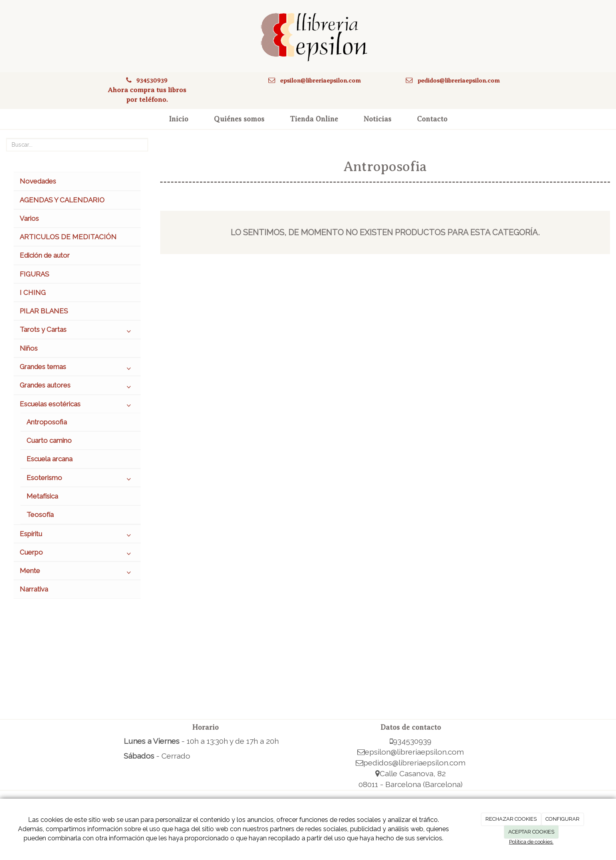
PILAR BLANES (44, 311)
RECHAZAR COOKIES (511, 819)
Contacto (432, 119)
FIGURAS (34, 274)
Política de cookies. (531, 842)
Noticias (377, 119)
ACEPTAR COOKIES (531, 832)
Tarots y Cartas (77, 331)
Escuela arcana (49, 459)
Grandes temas (77, 369)
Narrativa (34, 589)
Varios (29, 218)
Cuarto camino (49, 440)
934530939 (152, 80)
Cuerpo (77, 554)
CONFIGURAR (563, 819)
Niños (29, 348)
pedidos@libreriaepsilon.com (459, 80)
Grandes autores (77, 387)
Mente (77, 573)
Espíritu (77, 536)
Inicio (179, 119)
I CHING (33, 293)
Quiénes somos (239, 119)
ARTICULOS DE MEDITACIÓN (68, 237)
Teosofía (40, 515)
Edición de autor (45, 255)
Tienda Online (314, 119)
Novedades (38, 181)
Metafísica (42, 496)
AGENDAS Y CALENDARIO (62, 200)
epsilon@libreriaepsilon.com (320, 80)
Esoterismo (81, 480)
